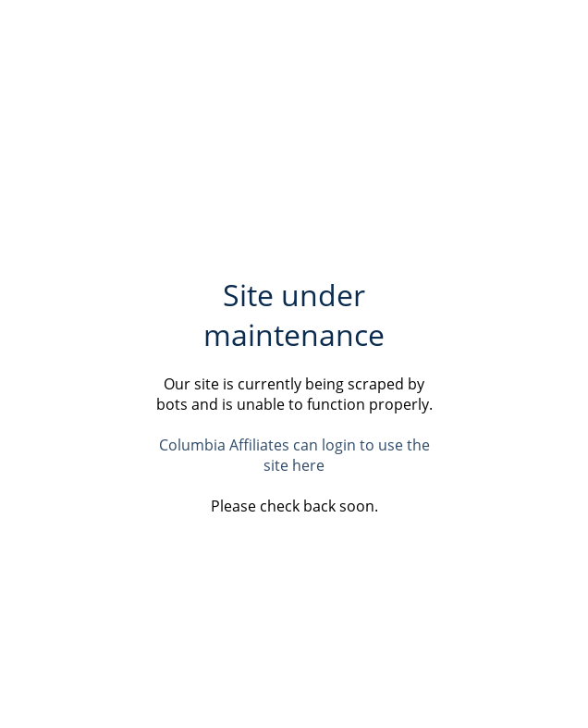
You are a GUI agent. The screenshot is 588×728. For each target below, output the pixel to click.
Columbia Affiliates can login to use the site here (294, 455)
